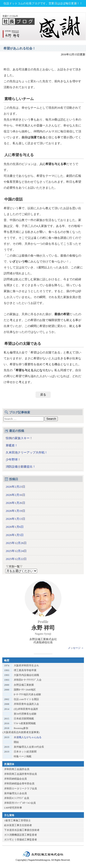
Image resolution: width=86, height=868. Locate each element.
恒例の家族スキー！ (19, 438)
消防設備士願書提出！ (21, 467)
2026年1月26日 (15, 503)
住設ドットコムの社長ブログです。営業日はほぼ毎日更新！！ (43, 3)
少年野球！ (13, 460)
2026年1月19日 (15, 511)
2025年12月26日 (16, 543)
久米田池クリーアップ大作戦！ (27, 452)
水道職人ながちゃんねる (28, 737)
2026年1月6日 (15, 527)
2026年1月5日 (15, 535)
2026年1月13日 (15, 519)
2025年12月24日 (16, 551)
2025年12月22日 (16, 559)
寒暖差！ (12, 445)
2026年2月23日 (15, 487)
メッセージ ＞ (76, 648)
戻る (43, 395)
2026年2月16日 (15, 495)
